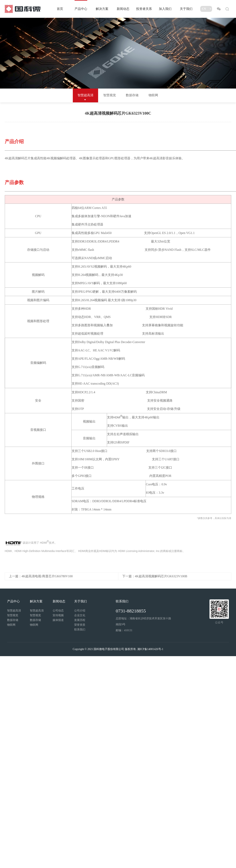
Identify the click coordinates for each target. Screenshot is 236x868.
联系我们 (80, 630)
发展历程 (80, 620)
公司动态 (58, 611)
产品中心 (81, 9)
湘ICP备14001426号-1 (150, 649)
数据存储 (132, 95)
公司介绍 (80, 611)
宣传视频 (58, 615)
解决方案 (102, 9)
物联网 (153, 95)
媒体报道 (58, 620)
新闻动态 (123, 9)
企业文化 (80, 615)
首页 (60, 9)
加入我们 (165, 9)
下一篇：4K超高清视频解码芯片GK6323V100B (155, 576)
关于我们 (186, 9)
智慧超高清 (85, 95)
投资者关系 (144, 9)
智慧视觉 (110, 95)
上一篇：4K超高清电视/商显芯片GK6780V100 (41, 576)
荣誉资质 (80, 625)
